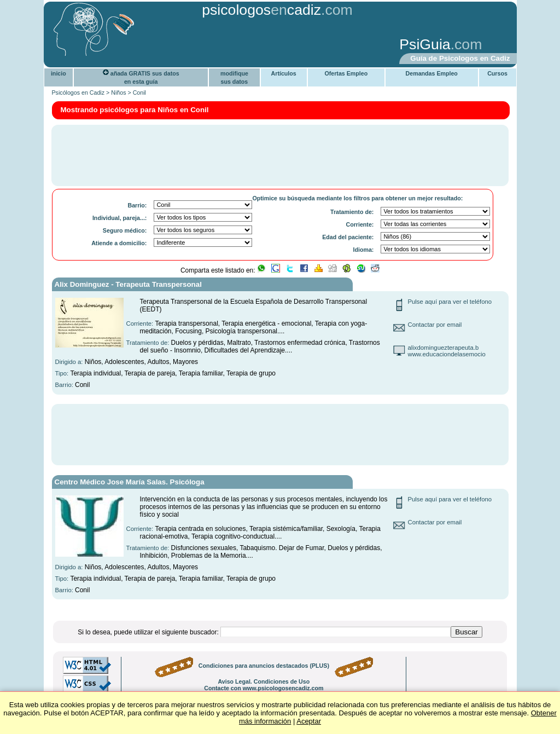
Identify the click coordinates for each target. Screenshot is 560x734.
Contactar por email (435, 325)
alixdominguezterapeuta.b (444, 348)
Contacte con (264, 688)
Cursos (497, 73)
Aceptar (309, 721)
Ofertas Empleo (346, 73)
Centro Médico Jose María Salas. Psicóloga (130, 482)
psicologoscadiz (261, 10)
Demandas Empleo (432, 73)
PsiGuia (425, 44)
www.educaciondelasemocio (447, 354)
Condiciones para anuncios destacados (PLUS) (264, 666)
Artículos (284, 73)
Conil (139, 93)
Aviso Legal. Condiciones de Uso (264, 681)
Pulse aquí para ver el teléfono (450, 302)
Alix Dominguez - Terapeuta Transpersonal (128, 284)
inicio (59, 73)
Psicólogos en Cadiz (78, 93)
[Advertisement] (217, 45)
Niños (118, 93)
